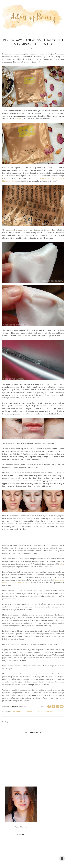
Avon (13, 712)
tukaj (62, 564)
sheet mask (49, 712)
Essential (21, 712)
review (39, 712)
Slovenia (19, 119)
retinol (31, 712)
